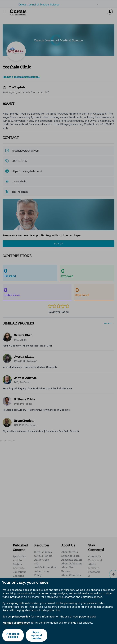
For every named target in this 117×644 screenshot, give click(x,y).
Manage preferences (16, 623)
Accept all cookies (13, 635)
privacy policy (21, 617)
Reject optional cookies (37, 635)
